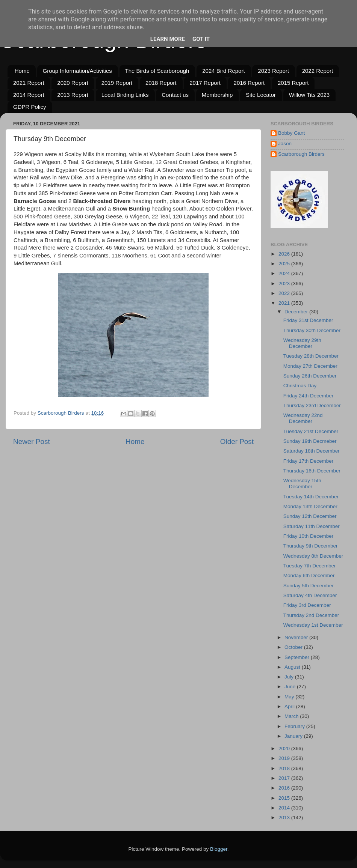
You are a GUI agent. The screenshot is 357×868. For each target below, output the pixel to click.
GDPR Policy (30, 107)
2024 (285, 273)
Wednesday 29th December (302, 343)
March (292, 716)
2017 (285, 778)
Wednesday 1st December (313, 625)
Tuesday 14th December (311, 497)
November (297, 637)
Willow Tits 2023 (309, 95)
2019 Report (117, 83)
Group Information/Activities (77, 71)
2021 (285, 303)
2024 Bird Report (223, 71)
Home (22, 71)
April (290, 706)
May (290, 697)
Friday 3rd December (307, 605)
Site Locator (261, 95)
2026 (285, 254)
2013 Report (73, 95)
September (298, 657)
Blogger (219, 849)
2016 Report (249, 83)
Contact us (175, 95)
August (293, 667)
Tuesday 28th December (311, 356)
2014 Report (29, 95)
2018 (285, 768)
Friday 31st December (308, 320)
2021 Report (29, 83)
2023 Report (273, 71)
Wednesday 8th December (313, 556)
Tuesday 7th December (310, 566)
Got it (201, 39)
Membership (217, 95)
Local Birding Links (125, 95)
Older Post (237, 442)
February (295, 726)
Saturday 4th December (310, 595)
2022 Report (318, 71)
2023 (285, 284)
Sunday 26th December (310, 376)
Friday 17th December (309, 461)
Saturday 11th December (312, 526)
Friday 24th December (309, 396)
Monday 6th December (309, 575)
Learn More (168, 39)
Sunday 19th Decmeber (310, 441)
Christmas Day (300, 386)
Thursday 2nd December (311, 615)
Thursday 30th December (312, 330)
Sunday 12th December (310, 516)
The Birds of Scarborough (157, 71)
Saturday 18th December (312, 451)
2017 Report (205, 83)
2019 (285, 758)
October (294, 647)
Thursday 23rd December (312, 405)
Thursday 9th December (311, 546)
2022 (285, 293)
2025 (285, 264)
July (290, 677)
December (297, 312)
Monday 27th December (310, 366)
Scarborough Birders (301, 154)
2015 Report (293, 83)
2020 (285, 748)
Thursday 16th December (312, 471)
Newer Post (32, 442)
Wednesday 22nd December (303, 418)
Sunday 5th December (309, 586)
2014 (285, 808)
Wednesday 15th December (302, 484)
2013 (285, 818)
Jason (285, 144)
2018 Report (161, 83)
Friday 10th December (309, 536)
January (294, 736)
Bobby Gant (291, 133)
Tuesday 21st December (311, 431)
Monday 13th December (310, 506)
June (291, 687)
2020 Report (73, 83)
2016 (285, 788)
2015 (285, 798)
